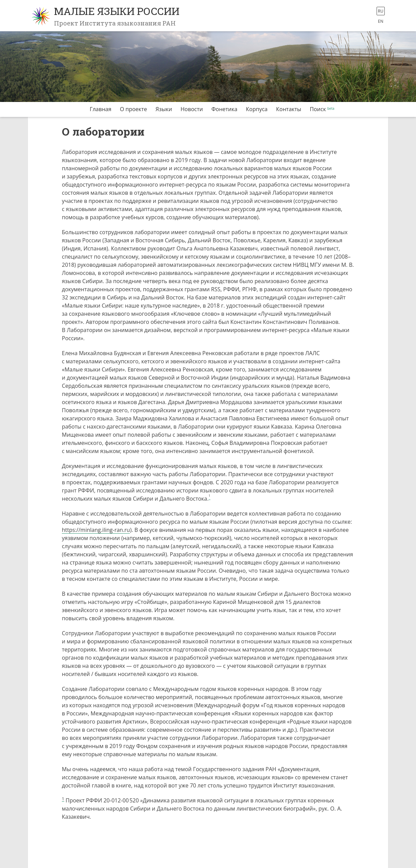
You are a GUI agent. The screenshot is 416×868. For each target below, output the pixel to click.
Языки (164, 109)
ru (381, 11)
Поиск (318, 109)
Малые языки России (117, 11)
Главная (100, 109)
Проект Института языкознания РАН (115, 23)
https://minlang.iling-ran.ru (96, 530)
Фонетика (224, 109)
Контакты (289, 109)
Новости (192, 109)
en (381, 21)
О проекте (134, 109)
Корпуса (257, 109)
